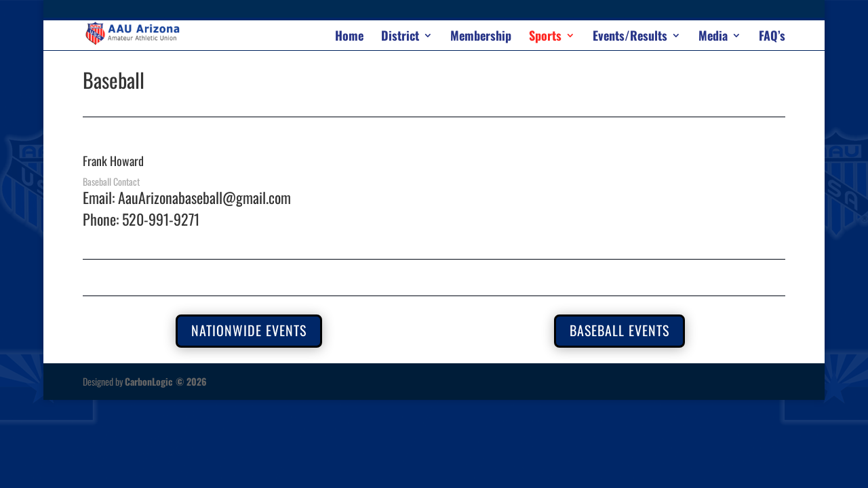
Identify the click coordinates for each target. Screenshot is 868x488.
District (400, 37)
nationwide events (249, 330)
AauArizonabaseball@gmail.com (204, 197)
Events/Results (630, 37)
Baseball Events (619, 330)
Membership (481, 37)
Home (349, 37)
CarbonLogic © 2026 (166, 381)
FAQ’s (772, 37)
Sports (545, 37)
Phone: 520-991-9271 (141, 219)
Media (713, 37)
